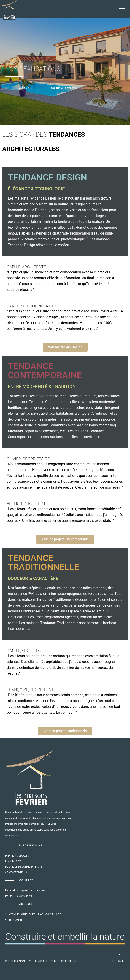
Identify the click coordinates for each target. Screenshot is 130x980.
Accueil (26, 88)
